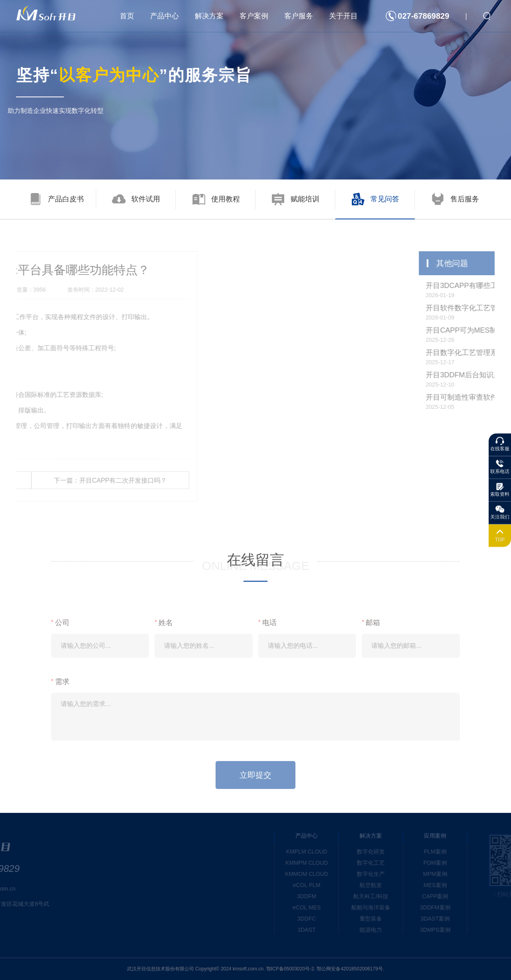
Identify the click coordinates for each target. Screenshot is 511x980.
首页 (127, 16)
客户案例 (254, 16)
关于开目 (343, 16)
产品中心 (164, 16)
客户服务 (299, 16)
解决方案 (209, 16)
